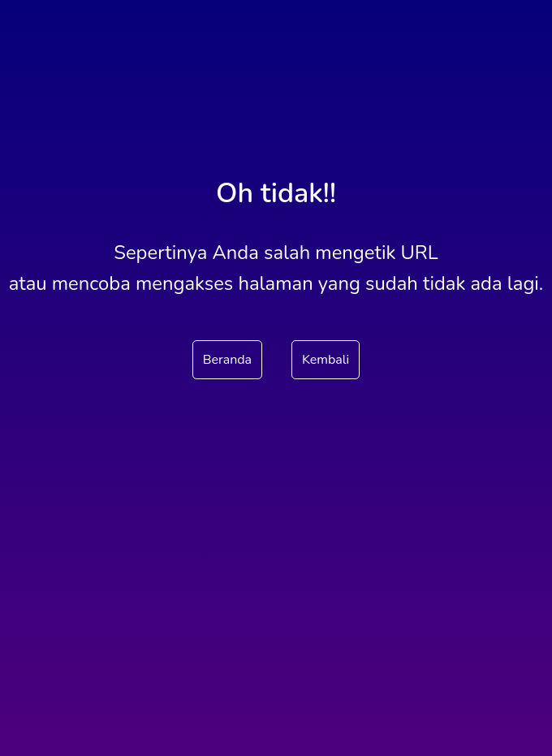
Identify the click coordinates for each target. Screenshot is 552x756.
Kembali (326, 360)
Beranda (227, 360)
